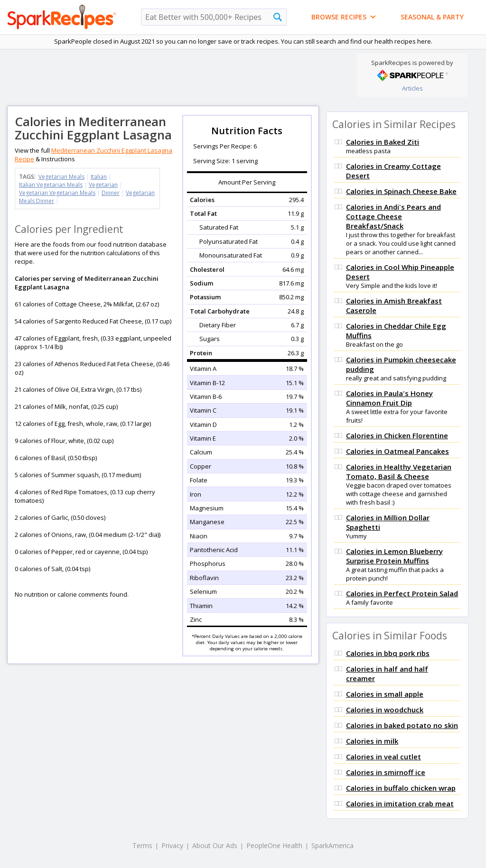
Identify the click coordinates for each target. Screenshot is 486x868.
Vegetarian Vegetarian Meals (57, 193)
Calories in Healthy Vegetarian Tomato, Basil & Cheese (399, 471)
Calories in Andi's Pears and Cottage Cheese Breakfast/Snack (393, 216)
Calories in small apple (385, 694)
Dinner (111, 193)
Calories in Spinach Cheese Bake (401, 191)
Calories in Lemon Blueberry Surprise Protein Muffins (394, 556)
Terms (142, 845)
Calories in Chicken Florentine (397, 435)
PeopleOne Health (274, 845)
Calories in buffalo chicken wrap (401, 788)
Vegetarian (103, 185)
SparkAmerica (332, 845)
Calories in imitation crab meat (400, 803)
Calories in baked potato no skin (402, 725)
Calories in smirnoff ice (386, 772)
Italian (99, 177)
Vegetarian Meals (61, 177)
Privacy (172, 845)
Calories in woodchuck (385, 710)
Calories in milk (372, 741)
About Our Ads (215, 845)
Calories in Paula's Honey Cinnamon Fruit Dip (389, 398)
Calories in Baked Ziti (383, 142)
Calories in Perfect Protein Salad (402, 593)
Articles (412, 88)
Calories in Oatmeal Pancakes (397, 451)
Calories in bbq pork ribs (388, 653)
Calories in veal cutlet (383, 757)
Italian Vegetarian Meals (51, 185)
